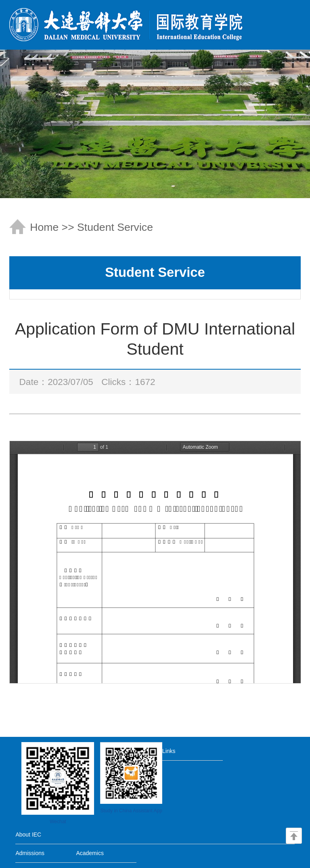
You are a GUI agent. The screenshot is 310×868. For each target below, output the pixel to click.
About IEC (28, 835)
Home (44, 227)
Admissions (30, 853)
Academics (90, 853)
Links (169, 751)
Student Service (115, 227)
